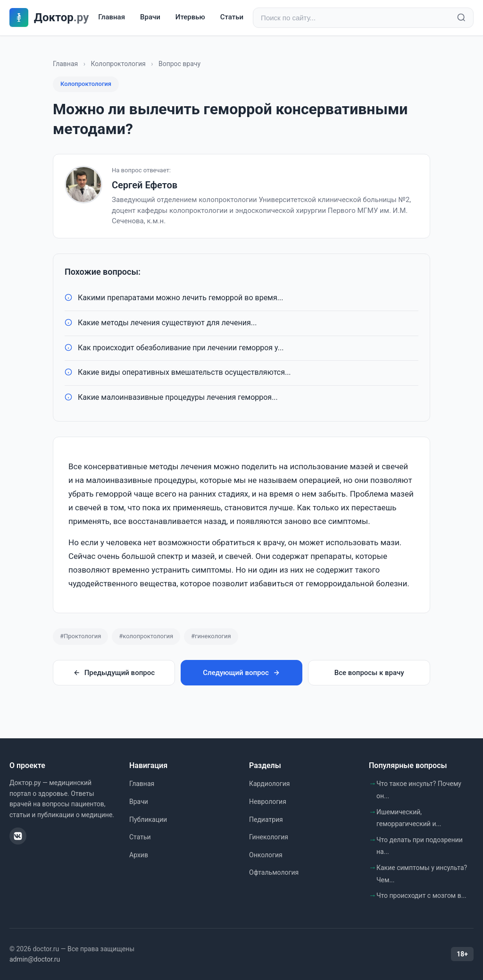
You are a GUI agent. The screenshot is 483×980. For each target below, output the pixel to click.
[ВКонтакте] (18, 836)
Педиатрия (266, 819)
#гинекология (211, 636)
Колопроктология (118, 64)
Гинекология (269, 837)
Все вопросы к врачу (369, 673)
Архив (139, 855)
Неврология (268, 802)
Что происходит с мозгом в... (421, 896)
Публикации (148, 819)
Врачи (150, 17)
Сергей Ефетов (145, 185)
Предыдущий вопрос (114, 673)
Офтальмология (274, 872)
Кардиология (269, 784)
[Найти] (461, 18)
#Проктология (80, 636)
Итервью (190, 17)
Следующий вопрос (241, 673)
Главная (112, 17)
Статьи (232, 17)
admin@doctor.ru (35, 959)
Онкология (266, 855)
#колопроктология (146, 636)
